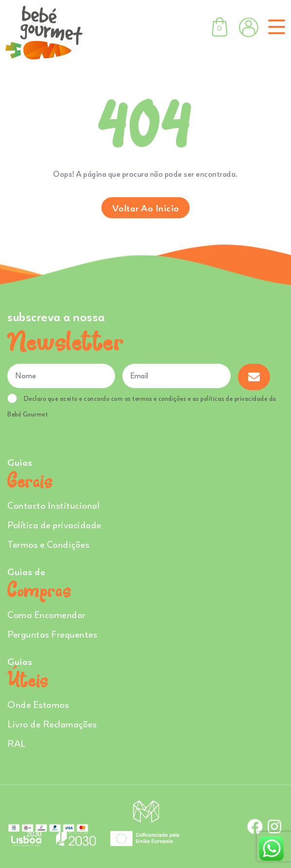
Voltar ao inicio (146, 208)
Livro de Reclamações (52, 724)
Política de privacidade (54, 525)
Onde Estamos (38, 704)
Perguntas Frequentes (52, 634)
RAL (17, 743)
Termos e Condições (48, 544)
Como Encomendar (47, 614)
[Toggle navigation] (275, 27)
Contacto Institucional (53, 505)
